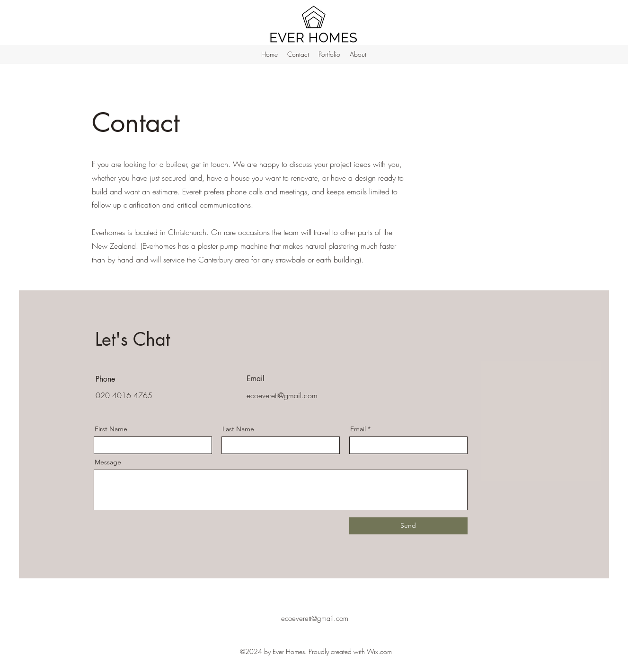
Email (358, 429)
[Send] (408, 526)
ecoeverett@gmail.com (282, 395)
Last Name (238, 429)
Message (108, 462)
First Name (111, 429)
